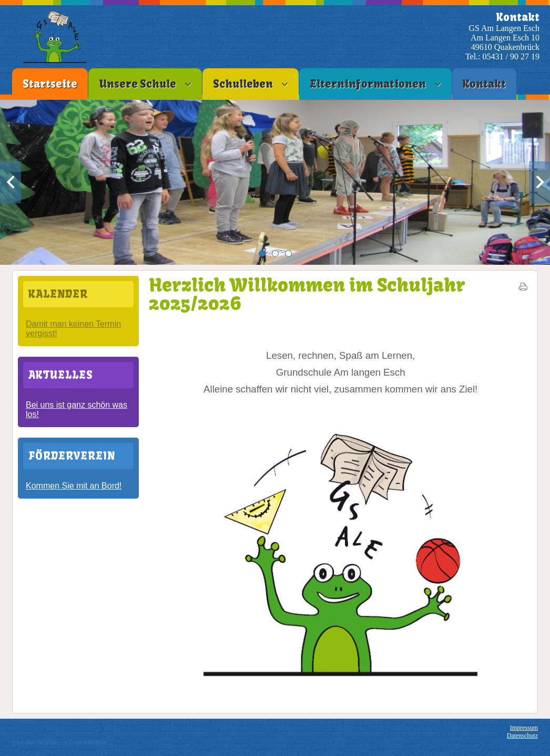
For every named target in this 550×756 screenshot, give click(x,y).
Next (539, 182)
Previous (11, 182)
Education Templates (37, 743)
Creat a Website (88, 743)
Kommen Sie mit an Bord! (74, 486)
